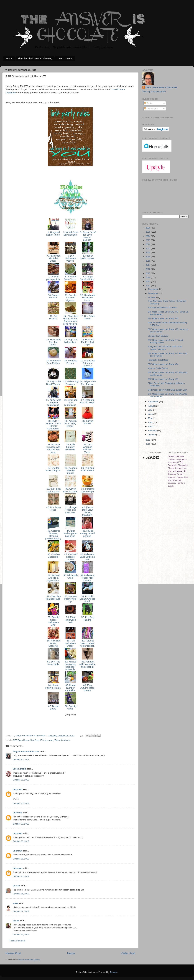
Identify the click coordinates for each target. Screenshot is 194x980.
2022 (148, 244)
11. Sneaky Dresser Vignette (70, 298)
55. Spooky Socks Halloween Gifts (53, 621)
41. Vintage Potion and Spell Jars (70, 510)
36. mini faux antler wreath (87, 469)
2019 (148, 257)
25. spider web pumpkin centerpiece (53, 403)
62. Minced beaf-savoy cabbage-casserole (70, 666)
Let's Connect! (65, 58)
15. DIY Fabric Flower (88, 317)
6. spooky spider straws (87, 257)
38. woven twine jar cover (70, 490)
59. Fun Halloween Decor (70, 643)
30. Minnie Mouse (88, 422)
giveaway (49, 740)
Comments (151, 109)
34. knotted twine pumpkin (53, 469)
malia (15, 903)
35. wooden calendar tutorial (70, 471)
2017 (148, 265)
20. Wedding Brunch (70, 362)
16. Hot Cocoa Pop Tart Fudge (53, 342)
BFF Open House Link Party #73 (163, 379)
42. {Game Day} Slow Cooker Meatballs (87, 511)
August (152, 406)
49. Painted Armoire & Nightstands (53, 578)
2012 (148, 285)
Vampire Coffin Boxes (158, 368)
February (153, 430)
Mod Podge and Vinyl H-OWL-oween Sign (167, 390)
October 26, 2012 (21, 841)
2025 (148, 232)
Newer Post (13, 953)
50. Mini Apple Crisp (70, 577)
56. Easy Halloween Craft (70, 620)
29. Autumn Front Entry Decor (70, 424)
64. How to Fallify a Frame (53, 686)
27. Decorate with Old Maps (87, 401)
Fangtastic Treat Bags (158, 360)
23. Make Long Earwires (70, 383)
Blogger (114, 972)
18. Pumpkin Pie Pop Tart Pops (88, 342)
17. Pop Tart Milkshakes (70, 341)
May (150, 418)
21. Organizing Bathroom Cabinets (88, 363)
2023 (148, 240)
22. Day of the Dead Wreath (53, 383)
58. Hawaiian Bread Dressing (53, 643)
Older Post (128, 953)
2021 (148, 248)
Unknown (17, 789)
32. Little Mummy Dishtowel (70, 447)
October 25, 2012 (21, 759)
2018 (148, 261)
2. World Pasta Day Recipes (70, 234)
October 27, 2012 (21, 911)
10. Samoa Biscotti (53, 296)
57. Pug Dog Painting (88, 618)
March (151, 426)
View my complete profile (154, 91)
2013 (148, 281)
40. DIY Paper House (53, 509)
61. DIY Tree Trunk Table (53, 663)
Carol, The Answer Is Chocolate (161, 87)
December (153, 289)
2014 (148, 277)
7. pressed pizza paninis (53, 278)
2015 (148, 273)
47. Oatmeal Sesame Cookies (70, 557)
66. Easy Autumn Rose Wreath (87, 688)
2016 (148, 269)
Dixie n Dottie (19, 769)
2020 (148, 253)
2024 (148, 236)
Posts (148, 103)
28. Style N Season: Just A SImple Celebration (53, 425)
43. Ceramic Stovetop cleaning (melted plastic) (53, 535)
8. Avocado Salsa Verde (70, 278)
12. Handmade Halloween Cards (87, 298)
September (154, 402)
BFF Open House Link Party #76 (28, 740)
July (150, 410)
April (151, 422)
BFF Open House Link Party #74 (163, 364)
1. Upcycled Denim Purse (53, 234)
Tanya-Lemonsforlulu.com (26, 751)
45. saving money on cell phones (87, 533)
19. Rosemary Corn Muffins (53, 362)
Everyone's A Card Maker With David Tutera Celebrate (165, 348)
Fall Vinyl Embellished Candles (162, 308)
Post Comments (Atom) (29, 960)
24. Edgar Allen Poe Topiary (88, 383)
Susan (16, 921)
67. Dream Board (53, 707)
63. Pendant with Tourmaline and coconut (88, 664)
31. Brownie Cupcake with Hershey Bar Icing (53, 448)
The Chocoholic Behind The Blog (35, 58)
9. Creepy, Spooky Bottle (87, 278)
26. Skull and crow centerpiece (70, 403)
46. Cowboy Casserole (53, 556)
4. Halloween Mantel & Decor (53, 258)
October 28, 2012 (21, 935)
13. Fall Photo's (53, 317)
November (153, 293)
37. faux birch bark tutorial (53, 490)
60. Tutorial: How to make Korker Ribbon (87, 643)
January (152, 435)
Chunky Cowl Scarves (158, 336)
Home (9, 58)
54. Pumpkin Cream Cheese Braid (87, 599)
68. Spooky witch (70, 707)
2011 (148, 440)
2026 (148, 228)
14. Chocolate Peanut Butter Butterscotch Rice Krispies (70, 320)
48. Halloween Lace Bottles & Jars (87, 557)
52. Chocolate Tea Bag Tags (53, 598)
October (152, 297)
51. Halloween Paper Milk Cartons (87, 578)
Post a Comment (17, 941)
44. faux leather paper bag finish (70, 533)
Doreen (16, 886)
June (151, 414)
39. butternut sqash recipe (87, 490)
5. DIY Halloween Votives (70, 258)
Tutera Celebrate (62, 740)
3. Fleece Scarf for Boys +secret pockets (87, 236)
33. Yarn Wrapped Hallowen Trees (87, 448)
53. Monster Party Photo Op (70, 599)
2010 (148, 444)
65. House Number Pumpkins (70, 688)
